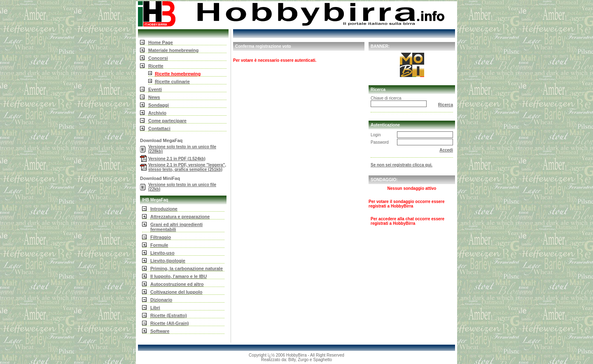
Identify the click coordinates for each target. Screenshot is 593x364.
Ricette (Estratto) (169, 315)
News (154, 97)
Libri (155, 308)
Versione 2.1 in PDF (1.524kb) (177, 159)
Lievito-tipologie (168, 261)
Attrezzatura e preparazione (180, 217)
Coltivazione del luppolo (176, 292)
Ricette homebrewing (178, 74)
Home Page (161, 42)
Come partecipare (167, 121)
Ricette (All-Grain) (170, 323)
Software (160, 331)
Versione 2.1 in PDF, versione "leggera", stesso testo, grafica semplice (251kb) (187, 167)
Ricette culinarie (172, 82)
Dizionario (161, 300)
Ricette (156, 66)
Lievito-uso (162, 253)
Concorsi (158, 58)
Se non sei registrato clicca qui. (402, 165)
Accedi (446, 150)
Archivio (157, 113)
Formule (159, 245)
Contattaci (159, 128)
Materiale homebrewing (173, 50)
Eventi (155, 89)
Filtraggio (161, 237)
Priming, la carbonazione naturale (187, 268)
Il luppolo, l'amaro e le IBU (179, 276)
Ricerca (446, 105)
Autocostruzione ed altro (177, 284)
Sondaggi (159, 105)
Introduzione (164, 209)
